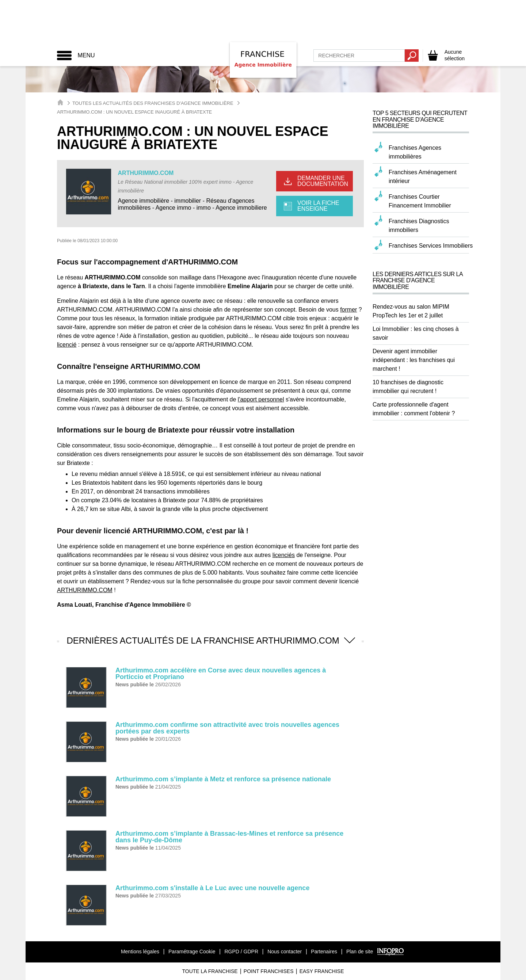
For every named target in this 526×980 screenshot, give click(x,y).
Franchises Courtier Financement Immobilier (420, 201)
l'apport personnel (261, 399)
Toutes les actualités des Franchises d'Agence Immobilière (153, 103)
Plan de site (360, 952)
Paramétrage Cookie (192, 952)
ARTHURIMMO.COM (146, 173)
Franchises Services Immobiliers (431, 246)
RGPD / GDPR (241, 952)
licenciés (284, 555)
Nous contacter (285, 952)
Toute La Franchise (210, 971)
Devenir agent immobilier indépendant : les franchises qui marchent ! (414, 360)
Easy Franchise (322, 971)
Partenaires (324, 952)
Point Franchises (269, 971)
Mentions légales (140, 952)
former (348, 310)
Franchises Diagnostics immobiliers (419, 226)
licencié (67, 345)
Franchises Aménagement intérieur (423, 177)
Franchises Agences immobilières (415, 152)
